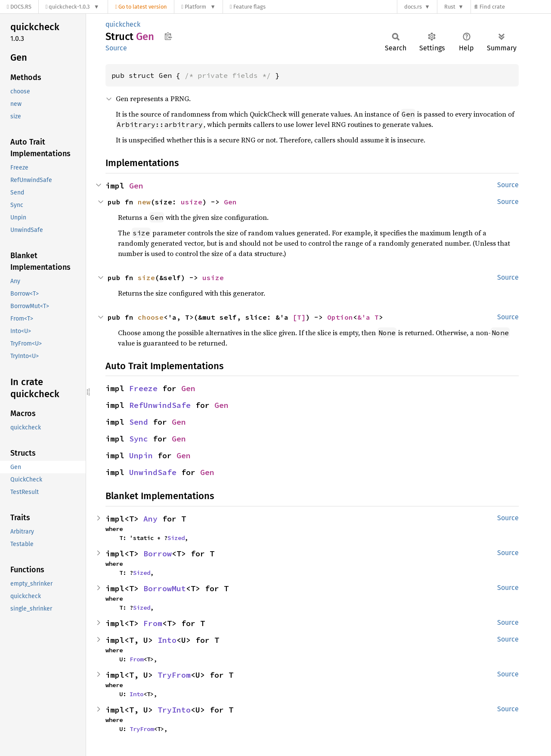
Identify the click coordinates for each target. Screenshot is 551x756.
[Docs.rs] (19, 7)
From (153, 623)
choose (151, 317)
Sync (139, 439)
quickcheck (123, 24)
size (146, 278)
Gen (136, 186)
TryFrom (174, 675)
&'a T (368, 317)
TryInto (174, 710)
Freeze (143, 388)
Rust (450, 7)
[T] (299, 317)
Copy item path (168, 36)
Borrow (158, 554)
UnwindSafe (153, 472)
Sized (176, 538)
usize (192, 202)
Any (150, 519)
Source (116, 48)
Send (139, 422)
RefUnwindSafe (160, 405)
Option (340, 317)
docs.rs (413, 7)
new (144, 202)
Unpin (141, 455)
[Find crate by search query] (515, 7)
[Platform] (198, 7)
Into (167, 640)
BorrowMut (165, 588)
